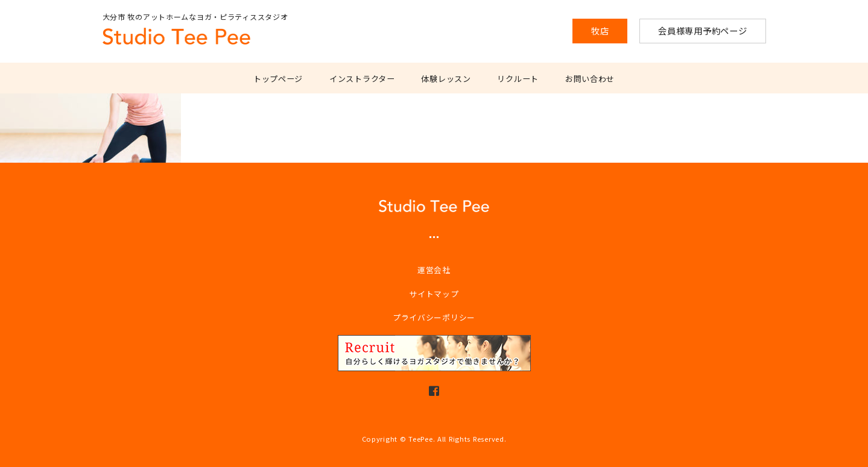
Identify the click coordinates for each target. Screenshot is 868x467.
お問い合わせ (590, 79)
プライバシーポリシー (434, 317)
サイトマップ (434, 294)
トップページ (278, 79)
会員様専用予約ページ (702, 30)
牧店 (600, 30)
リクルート (518, 79)
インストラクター (362, 79)
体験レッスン (446, 79)
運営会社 (434, 270)
